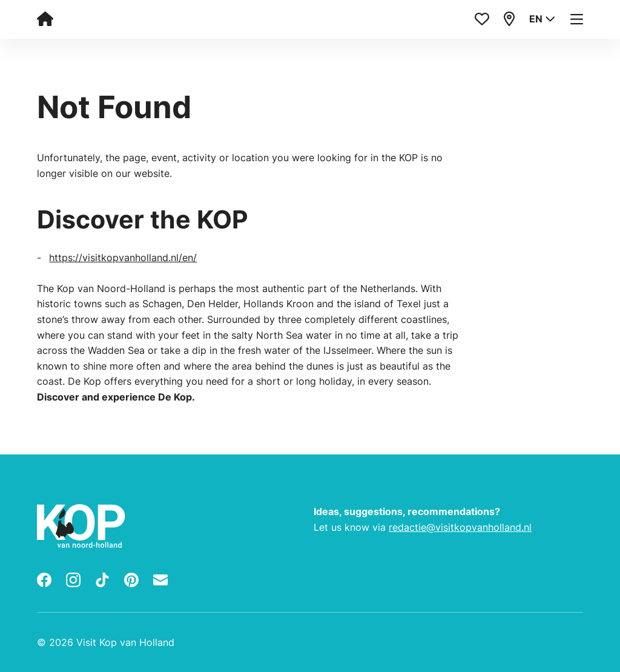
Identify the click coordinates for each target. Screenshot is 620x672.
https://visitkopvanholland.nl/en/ (123, 258)
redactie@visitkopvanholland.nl (460, 527)
